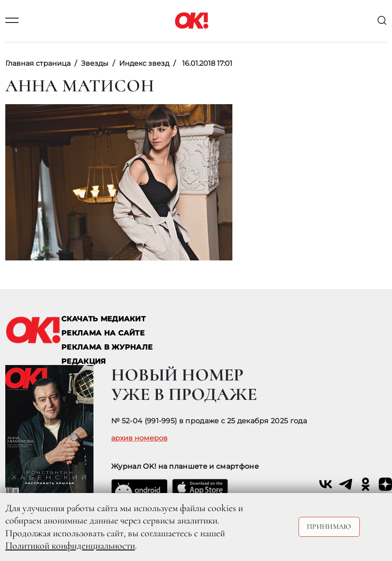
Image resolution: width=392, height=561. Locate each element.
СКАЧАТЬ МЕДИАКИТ (103, 319)
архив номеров (139, 438)
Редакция (84, 361)
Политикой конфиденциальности (70, 546)
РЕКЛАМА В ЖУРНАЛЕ (107, 347)
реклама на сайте (103, 333)
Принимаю (329, 527)
